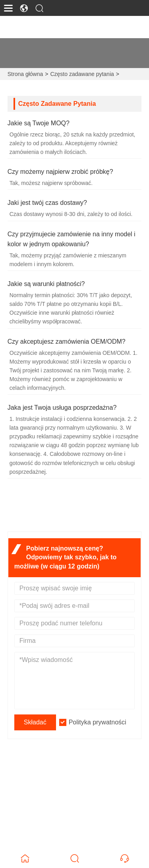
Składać (35, 722)
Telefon (37, 826)
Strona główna (25, 74)
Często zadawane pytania (82, 74)
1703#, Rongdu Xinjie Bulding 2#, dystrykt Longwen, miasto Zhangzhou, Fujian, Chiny (80, 780)
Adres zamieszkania (63, 766)
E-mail (32, 801)
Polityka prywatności (98, 722)
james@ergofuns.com (50, 810)
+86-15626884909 (45, 835)
